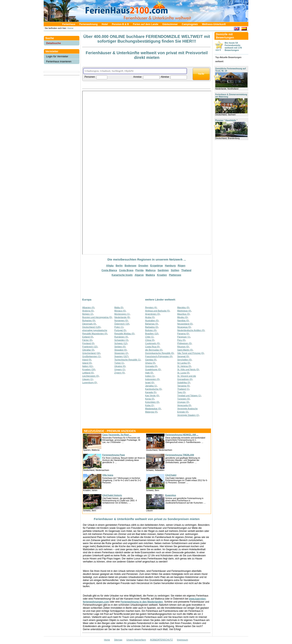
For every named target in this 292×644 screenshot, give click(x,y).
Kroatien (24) (89, 369)
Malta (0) (119, 307)
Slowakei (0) (120, 350)
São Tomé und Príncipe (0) (190, 353)
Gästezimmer (170, 24)
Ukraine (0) (120, 366)
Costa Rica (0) (152, 347)
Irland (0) (87, 360)
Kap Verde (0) (152, 395)
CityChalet (171, 475)
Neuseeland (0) (185, 324)
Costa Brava (126, 270)
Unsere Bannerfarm (136, 640)
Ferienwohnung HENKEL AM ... (182, 435)
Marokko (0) (183, 307)
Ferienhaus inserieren (59, 61)
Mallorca (151, 270)
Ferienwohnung (88, 24)
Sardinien (163, 270)
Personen (90, 77)
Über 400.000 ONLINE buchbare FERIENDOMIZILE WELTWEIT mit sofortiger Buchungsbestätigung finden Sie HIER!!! (147, 39)
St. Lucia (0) (183, 373)
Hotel (105, 24)
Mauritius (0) (183, 314)
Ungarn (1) (120, 369)
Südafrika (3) (184, 382)
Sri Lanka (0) (184, 363)
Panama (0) (183, 334)
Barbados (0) (152, 327)
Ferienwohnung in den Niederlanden (142, 602)
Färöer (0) (87, 340)
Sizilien (175, 270)
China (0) (150, 340)
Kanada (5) (151, 392)
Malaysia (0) (151, 412)
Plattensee (175, 275)
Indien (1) (150, 376)
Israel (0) (149, 382)
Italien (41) (88, 366)
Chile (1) (149, 337)
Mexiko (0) (182, 317)
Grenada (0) (151, 366)
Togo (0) (181, 392)
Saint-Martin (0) (185, 350)
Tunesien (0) (183, 399)
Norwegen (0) (121, 320)
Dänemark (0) (89, 324)
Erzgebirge (157, 266)
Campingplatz (190, 24)
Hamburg (170, 266)
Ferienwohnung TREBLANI (180, 455)
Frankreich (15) (90, 347)
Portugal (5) (120, 330)
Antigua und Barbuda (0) (157, 311)
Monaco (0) (120, 311)
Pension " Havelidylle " (226, 120)
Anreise (137, 77)
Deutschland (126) (91, 327)
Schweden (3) (121, 340)
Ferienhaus (69, 24)
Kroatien (162, 275)
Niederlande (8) (122, 317)
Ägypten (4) (151, 307)
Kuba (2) (149, 405)
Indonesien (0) (152, 379)
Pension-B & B (120, 24)
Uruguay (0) (183, 402)
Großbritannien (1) (91, 356)
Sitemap (118, 640)
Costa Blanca (109, 270)
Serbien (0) (120, 347)
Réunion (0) (183, 347)
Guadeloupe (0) (153, 369)
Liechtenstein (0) (90, 376)
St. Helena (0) (184, 366)
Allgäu (110, 266)
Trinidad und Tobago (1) (189, 395)
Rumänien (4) (121, 337)
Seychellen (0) (184, 360)
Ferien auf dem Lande (146, 24)
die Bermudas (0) (154, 350)
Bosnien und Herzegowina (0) (97, 317)
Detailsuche (53, 43)
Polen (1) (119, 327)
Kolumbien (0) (152, 402)
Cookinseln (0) (152, 343)
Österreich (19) (122, 324)
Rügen (182, 266)
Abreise (165, 77)
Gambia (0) (151, 360)
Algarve (139, 275)
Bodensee (130, 266)
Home (70, 28)
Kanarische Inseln (122, 275)
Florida (139, 270)
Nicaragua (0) (184, 327)
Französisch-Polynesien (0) (159, 356)
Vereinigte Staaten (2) (188, 415)
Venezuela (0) (184, 405)
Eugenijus (171, 495)
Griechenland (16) (91, 353)
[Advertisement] (62, 86)
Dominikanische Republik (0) (159, 353)
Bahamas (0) (152, 324)
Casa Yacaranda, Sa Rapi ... (117, 435)
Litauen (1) (88, 379)
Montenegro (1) (122, 314)
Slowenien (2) (121, 353)
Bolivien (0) (151, 330)
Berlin (119, 266)
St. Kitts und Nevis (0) (188, 369)
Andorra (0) (88, 311)
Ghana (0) (150, 363)
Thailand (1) (183, 389)
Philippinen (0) (184, 343)
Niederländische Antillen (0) (191, 330)
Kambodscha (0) (153, 389)
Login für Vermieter (57, 56)
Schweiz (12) (121, 343)
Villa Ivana (108, 475)
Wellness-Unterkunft (214, 24)
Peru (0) (181, 340)
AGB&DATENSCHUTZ (161, 640)
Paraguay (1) (184, 337)
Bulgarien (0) (89, 320)
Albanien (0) (88, 307)
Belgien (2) (88, 314)
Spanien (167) (121, 356)
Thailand (186, 270)
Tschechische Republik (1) (127, 360)
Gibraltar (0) (88, 350)
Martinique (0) (184, 311)
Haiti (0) (149, 373)
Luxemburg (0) (90, 382)
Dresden (143, 266)
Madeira (150, 275)
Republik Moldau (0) (124, 334)
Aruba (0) (150, 317)
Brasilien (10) (152, 334)
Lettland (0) (88, 373)
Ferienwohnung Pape (114, 455)
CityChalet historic (112, 495)
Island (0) (87, 363)
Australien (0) (152, 320)
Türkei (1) (119, 363)
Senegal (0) (183, 356)
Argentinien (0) (152, 314)
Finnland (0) (88, 343)
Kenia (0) (150, 399)
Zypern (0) (119, 373)
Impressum (182, 640)
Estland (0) (88, 337)
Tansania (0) (183, 386)
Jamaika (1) (151, 386)
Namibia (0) (183, 320)
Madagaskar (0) (153, 409)
